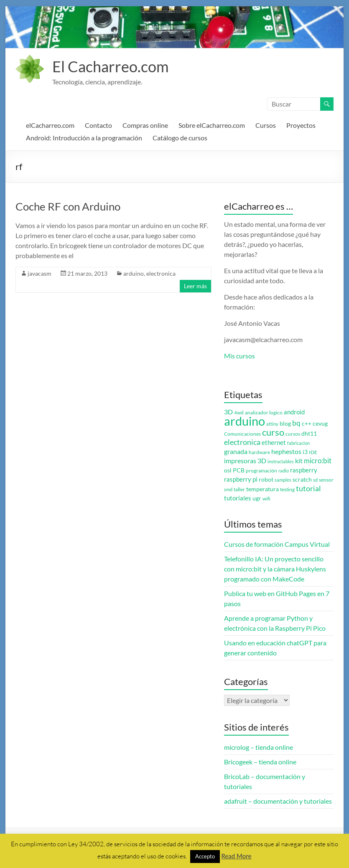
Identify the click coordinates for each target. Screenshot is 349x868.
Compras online (145, 125)
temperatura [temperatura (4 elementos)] (262, 489)
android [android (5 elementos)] (294, 412)
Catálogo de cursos (180, 138)
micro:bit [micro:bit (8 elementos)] (318, 461)
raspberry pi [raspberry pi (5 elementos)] (241, 479)
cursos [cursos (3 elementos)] (293, 434)
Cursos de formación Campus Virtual (277, 544)
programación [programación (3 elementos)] (261, 471)
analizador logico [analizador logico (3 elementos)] (264, 412)
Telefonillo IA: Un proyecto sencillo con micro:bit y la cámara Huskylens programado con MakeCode (275, 569)
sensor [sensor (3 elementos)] (326, 480)
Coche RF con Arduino (68, 206)
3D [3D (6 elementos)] (228, 412)
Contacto (98, 125)
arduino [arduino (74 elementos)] (245, 421)
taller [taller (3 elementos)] (239, 489)
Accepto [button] (205, 856)
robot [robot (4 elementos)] (266, 480)
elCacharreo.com (50, 125)
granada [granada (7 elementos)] (236, 451)
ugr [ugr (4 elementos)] (257, 498)
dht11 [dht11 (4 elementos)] (309, 434)
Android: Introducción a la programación (84, 138)
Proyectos (301, 125)
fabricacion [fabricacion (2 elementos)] (298, 443)
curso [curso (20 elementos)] (273, 432)
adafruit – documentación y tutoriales (278, 801)
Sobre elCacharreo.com (212, 125)
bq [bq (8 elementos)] (296, 423)
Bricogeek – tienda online (260, 762)
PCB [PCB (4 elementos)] (239, 470)
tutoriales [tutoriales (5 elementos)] (238, 498)
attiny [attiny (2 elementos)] (272, 424)
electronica (161, 273)
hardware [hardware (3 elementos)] (259, 452)
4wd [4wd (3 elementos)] (239, 412)
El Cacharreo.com (111, 66)
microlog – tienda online (259, 747)
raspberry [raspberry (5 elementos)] (304, 470)
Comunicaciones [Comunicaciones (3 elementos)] (242, 434)
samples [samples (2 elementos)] (283, 480)
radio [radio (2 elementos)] (284, 471)
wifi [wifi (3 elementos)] (266, 499)
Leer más (195, 286)
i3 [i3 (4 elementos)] (305, 452)
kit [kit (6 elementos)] (299, 461)
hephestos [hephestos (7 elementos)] (286, 451)
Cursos (266, 125)
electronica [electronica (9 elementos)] (242, 442)
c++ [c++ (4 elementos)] (307, 424)
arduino (134, 273)
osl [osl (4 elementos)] (228, 470)
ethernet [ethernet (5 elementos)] (274, 443)
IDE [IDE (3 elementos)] (313, 452)
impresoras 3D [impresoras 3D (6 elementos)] (245, 461)
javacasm (39, 273)
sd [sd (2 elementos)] (315, 480)
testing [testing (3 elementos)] (287, 489)
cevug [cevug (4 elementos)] (320, 424)
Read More (236, 856)
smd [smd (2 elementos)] (228, 489)
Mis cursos (239, 356)
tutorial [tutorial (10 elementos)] (308, 488)
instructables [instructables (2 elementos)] (281, 461)
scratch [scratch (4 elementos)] (302, 480)
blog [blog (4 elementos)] (285, 424)
